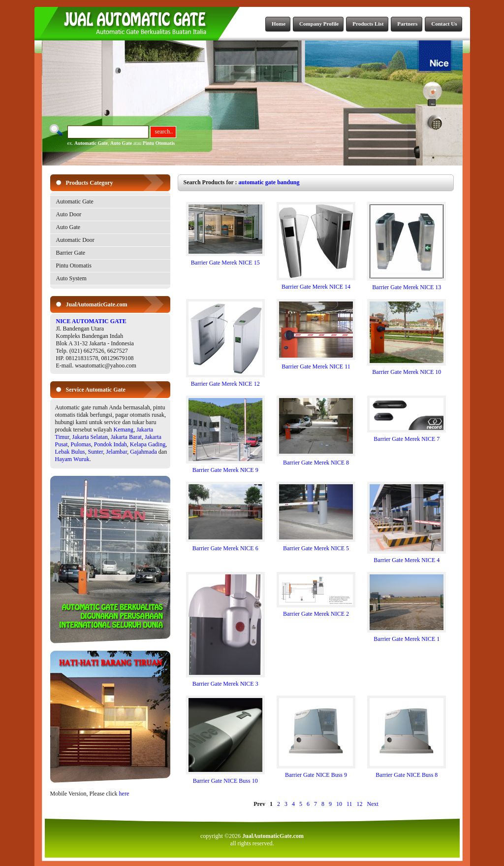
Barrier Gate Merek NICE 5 (316, 546)
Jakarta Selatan (90, 437)
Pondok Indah (110, 444)
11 (349, 804)
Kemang (123, 430)
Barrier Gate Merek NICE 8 (316, 460)
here (124, 794)
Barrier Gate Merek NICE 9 (225, 467)
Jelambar (116, 452)
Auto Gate (121, 143)
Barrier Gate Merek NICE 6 (225, 546)
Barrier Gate (71, 253)
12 (360, 804)
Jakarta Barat (126, 437)
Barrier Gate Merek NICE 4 (407, 557)
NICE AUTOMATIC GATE (91, 321)
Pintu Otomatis (159, 143)
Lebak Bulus (70, 452)
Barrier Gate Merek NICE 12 (225, 381)
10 (339, 804)
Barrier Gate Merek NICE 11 (316, 364)
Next (373, 804)
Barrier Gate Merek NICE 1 (407, 636)
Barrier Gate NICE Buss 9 (316, 772)
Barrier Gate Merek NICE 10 (407, 369)
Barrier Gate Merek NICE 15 (225, 260)
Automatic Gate (91, 143)
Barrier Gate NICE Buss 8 (407, 772)
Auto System (71, 278)
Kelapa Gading (148, 444)
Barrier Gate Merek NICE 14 (316, 284)
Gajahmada (143, 452)
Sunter (96, 452)
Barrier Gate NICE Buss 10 (225, 778)
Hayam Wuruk (72, 459)
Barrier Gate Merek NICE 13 (407, 284)
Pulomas (81, 444)
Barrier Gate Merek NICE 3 (225, 681)
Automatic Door (75, 240)
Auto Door (69, 214)
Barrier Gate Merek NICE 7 (407, 436)
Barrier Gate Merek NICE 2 (316, 611)
